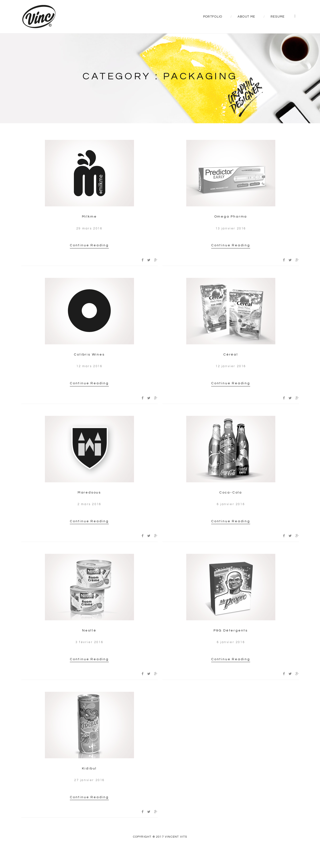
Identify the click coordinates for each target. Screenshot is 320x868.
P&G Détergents (231, 631)
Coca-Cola (231, 493)
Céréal (231, 355)
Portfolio (213, 17)
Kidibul (89, 768)
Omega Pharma (231, 217)
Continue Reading (89, 245)
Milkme (89, 217)
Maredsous (89, 493)
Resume (278, 17)
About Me (246, 17)
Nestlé (89, 631)
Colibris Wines (89, 355)
